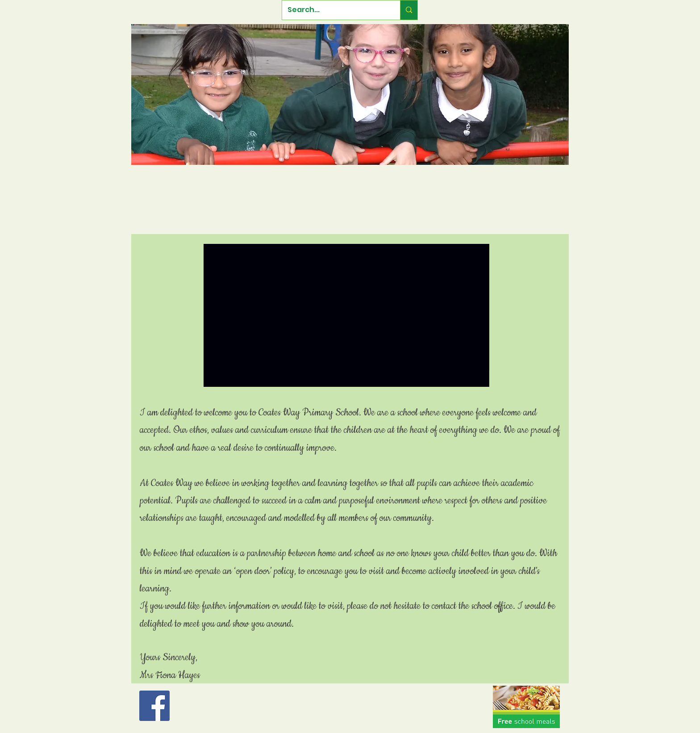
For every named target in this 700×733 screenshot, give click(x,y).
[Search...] (334, 10)
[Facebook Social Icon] (154, 706)
